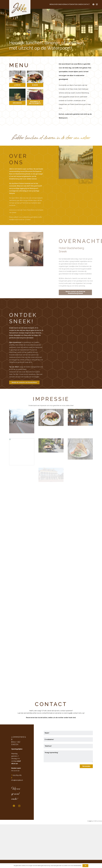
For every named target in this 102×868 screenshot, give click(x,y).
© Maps (90, 821)
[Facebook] (93, 4)
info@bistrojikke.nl (17, 780)
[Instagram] (97, 4)
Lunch (17, 90)
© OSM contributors (98, 821)
